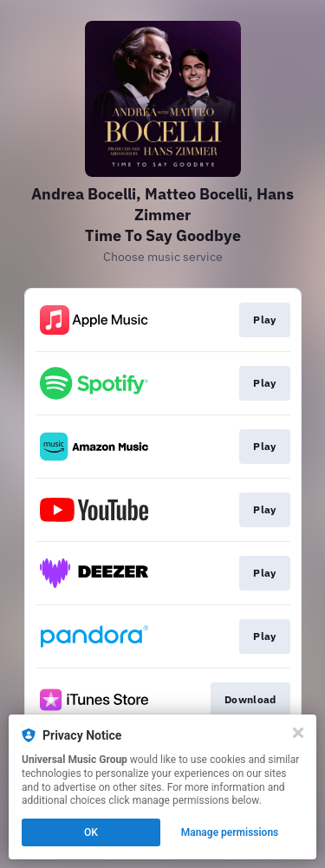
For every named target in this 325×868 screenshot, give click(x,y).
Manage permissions (230, 832)
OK (91, 832)
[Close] (298, 733)
